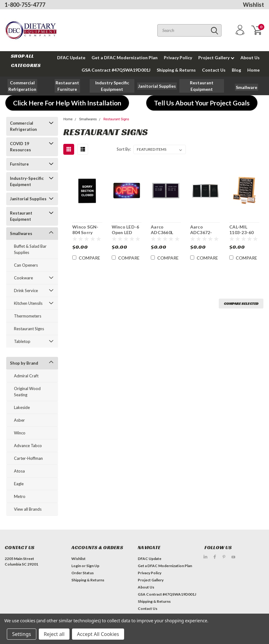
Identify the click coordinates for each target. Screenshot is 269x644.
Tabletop (22, 341)
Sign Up (93, 566)
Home (253, 70)
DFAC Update (71, 58)
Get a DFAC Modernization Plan (125, 58)
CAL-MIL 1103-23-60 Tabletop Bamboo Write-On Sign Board (242, 230)
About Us (250, 58)
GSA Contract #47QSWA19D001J (116, 70)
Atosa (19, 471)
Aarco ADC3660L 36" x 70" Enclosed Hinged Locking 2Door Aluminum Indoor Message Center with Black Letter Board (164, 230)
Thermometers (28, 316)
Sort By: (124, 149)
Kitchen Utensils (28, 303)
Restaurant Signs (29, 329)
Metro (20, 496)
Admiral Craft (26, 376)
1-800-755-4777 (25, 5)
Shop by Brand (24, 363)
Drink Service (26, 291)
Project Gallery (216, 58)
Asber (19, 420)
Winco (20, 433)
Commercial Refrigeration (23, 126)
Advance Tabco (28, 446)
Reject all (54, 634)
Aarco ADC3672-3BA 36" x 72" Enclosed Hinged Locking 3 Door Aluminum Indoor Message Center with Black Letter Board (204, 230)
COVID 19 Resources (20, 147)
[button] (22, 86)
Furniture (19, 164)
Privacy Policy (178, 58)
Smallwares (21, 233)
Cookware (23, 278)
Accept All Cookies (98, 634)
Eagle (19, 484)
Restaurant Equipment (21, 216)
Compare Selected (241, 303)
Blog (236, 70)
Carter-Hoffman (28, 458)
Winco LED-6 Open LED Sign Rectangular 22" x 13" (126, 230)
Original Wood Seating (27, 392)
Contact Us (214, 70)
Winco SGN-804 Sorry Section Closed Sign (85, 230)
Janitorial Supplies (28, 199)
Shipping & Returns (176, 70)
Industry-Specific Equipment (27, 181)
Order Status (83, 573)
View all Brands (28, 509)
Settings (22, 634)
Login (76, 566)
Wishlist (253, 5)
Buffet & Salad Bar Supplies (30, 249)
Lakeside (22, 407)
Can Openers (26, 265)
